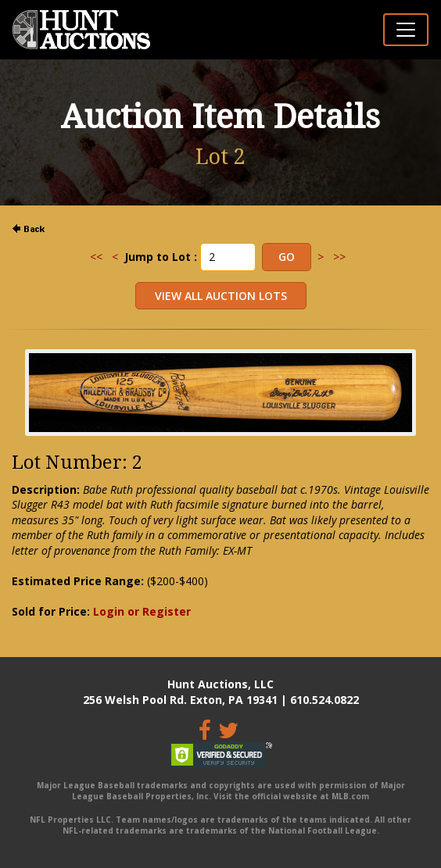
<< (96, 257)
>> (339, 257)
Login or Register (142, 611)
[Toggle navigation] (406, 30)
